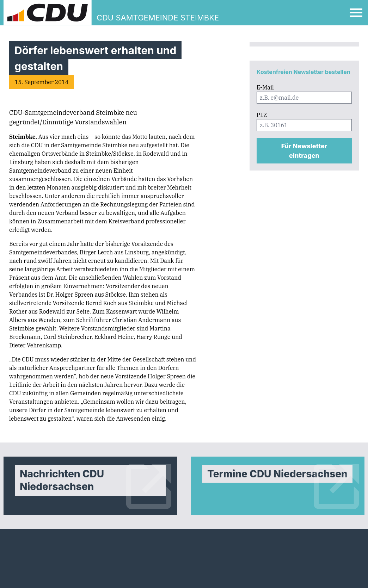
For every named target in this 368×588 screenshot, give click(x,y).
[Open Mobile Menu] (356, 13)
